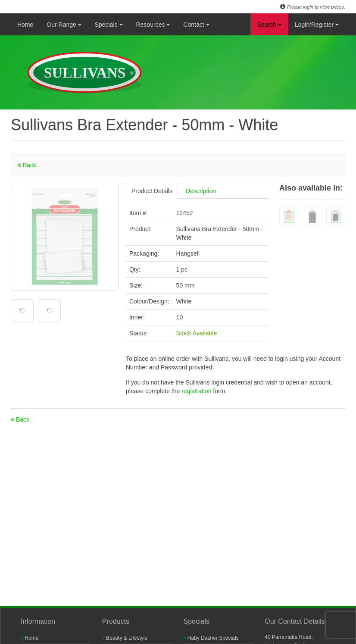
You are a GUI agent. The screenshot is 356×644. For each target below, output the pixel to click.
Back (27, 165)
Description (201, 191)
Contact (196, 25)
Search (269, 25)
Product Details (152, 191)
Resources (153, 25)
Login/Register (317, 25)
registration (197, 391)
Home (25, 25)
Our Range (64, 25)
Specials (109, 25)
